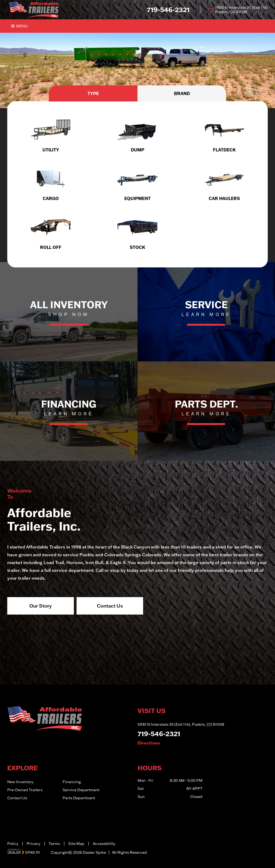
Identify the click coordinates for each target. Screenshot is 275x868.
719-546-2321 (159, 734)
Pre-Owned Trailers (25, 790)
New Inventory (20, 782)
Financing (72, 782)
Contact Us (110, 606)
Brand (182, 93)
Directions (149, 743)
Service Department (81, 790)
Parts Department (79, 798)
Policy (13, 844)
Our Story (41, 606)
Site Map (76, 844)
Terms (54, 844)
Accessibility (104, 844)
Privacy (33, 844)
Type (93, 93)
